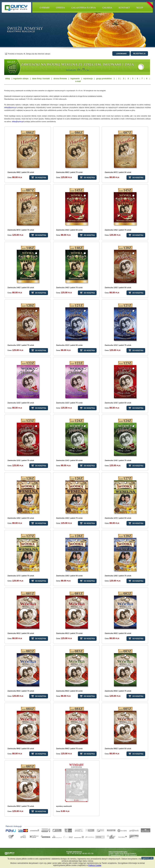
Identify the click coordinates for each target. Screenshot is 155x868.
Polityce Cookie (95, 865)
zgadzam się (147, 858)
